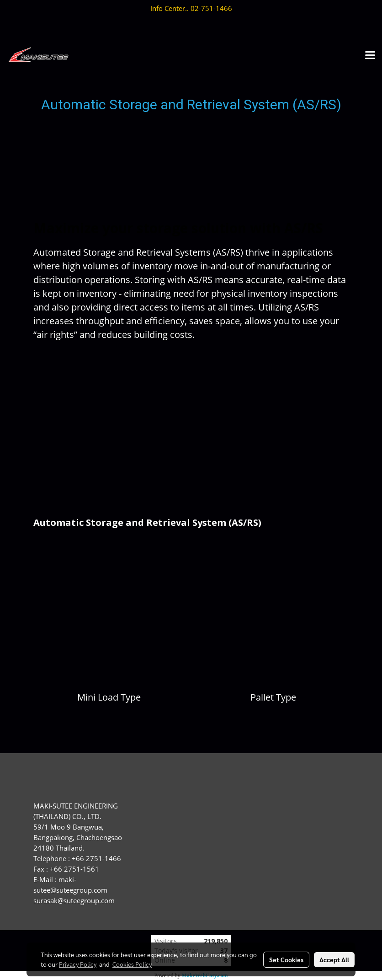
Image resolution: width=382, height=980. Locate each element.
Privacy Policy (78, 964)
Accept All (334, 959)
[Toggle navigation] (370, 56)
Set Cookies (286, 959)
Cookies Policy (132, 964)
